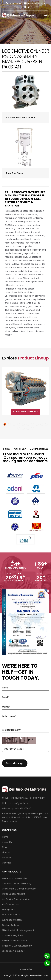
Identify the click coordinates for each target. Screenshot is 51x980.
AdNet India (26, 969)
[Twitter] (25, 7)
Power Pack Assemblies (26, 412)
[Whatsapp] (47, 956)
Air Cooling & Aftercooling (16, 899)
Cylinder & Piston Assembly (17, 884)
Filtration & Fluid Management (18, 930)
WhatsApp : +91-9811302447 (17, 808)
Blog (4, 847)
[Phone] (47, 963)
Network (7, 858)
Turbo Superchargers (14, 894)
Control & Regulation (13, 935)
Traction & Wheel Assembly (17, 946)
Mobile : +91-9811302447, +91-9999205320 (24, 798)
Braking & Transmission (14, 941)
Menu (44, 15)
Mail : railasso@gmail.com (16, 803)
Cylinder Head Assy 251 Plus (21, 118)
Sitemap (7, 852)
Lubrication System (12, 920)
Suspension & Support (14, 951)
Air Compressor (10, 904)
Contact (7, 863)
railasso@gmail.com (34, 3)
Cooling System (10, 925)
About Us (7, 842)
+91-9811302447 (14, 3)
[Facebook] (22, 7)
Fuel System (8, 909)
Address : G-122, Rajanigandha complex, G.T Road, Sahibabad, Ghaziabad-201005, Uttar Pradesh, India (25, 817)
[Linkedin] (29, 7)
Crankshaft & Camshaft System (19, 889)
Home (5, 837)
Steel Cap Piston (15, 173)
